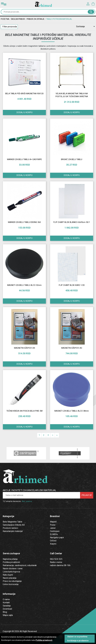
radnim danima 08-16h (60, 565)
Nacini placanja (10, 578)
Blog (5, 612)
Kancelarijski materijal (13, 531)
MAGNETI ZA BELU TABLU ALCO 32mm (24, 285)
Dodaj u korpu (24, 175)
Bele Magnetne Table (12, 522)
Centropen (55, 531)
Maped (53, 522)
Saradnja (7, 606)
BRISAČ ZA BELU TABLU (72, 159)
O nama (6, 599)
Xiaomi (53, 544)
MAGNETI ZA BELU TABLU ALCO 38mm (72, 411)
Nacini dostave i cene (13, 569)
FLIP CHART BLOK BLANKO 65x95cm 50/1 (72, 222)
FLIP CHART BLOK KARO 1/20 (72, 285)
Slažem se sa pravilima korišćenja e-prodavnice (78, 639)
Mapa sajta (8, 615)
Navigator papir (57, 537)
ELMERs (54, 534)
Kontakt (6, 603)
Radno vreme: (56, 562)
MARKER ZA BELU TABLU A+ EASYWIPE (24, 159)
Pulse (53, 525)
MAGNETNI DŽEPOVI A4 (24, 348)
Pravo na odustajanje (12, 581)
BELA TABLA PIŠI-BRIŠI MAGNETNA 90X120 (24, 94)
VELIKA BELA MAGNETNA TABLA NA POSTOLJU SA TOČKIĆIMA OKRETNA (72, 95)
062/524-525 (56, 559)
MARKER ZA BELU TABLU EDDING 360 (24, 222)
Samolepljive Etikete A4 (14, 525)
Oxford (53, 541)
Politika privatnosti (11, 562)
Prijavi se (87, 495)
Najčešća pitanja (10, 559)
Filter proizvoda (10, 27)
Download (7, 609)
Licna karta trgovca (11, 572)
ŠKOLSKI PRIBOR (18, 19)
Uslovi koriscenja (11, 584)
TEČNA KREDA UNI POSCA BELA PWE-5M (24, 411)
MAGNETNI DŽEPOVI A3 (72, 348)
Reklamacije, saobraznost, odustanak (20, 565)
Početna (5, 19)
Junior (53, 528)
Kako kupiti (8, 575)
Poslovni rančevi (10, 528)
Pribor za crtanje (36, 19)
